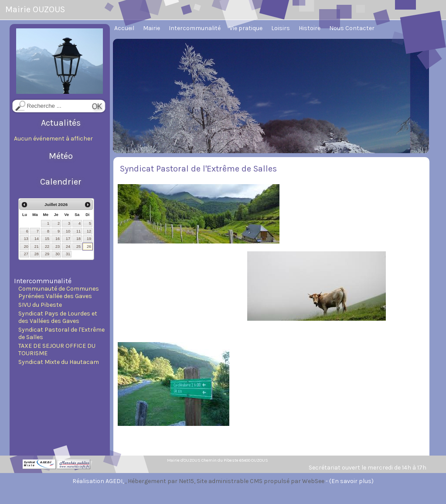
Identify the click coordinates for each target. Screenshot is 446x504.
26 (89, 247)
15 (47, 239)
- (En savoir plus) (350, 481)
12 (89, 231)
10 (68, 231)
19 (89, 239)
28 (37, 254)
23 (58, 247)
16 (58, 239)
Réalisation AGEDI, (99, 481)
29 (47, 254)
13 (26, 239)
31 (68, 254)
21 (37, 247)
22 (47, 247)
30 (58, 254)
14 (37, 239)
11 (78, 231)
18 (78, 239)
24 (68, 247)
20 (26, 247)
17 (68, 239)
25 (78, 247)
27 (26, 254)
